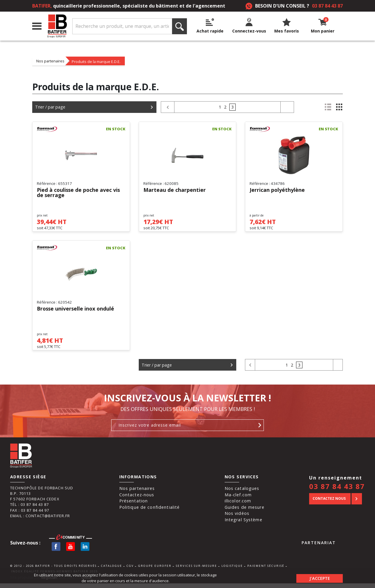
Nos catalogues (242, 493)
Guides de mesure (245, 512)
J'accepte (320, 578)
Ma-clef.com (238, 499)
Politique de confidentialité (150, 512)
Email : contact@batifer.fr (40, 520)
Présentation (134, 505)
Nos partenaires (50, 61)
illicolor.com (238, 505)
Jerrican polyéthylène (277, 190)
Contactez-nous (137, 499)
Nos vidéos (237, 518)
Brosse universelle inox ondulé (76, 311)
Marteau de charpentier (175, 190)
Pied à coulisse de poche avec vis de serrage (79, 193)
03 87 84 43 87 (327, 6)
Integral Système (244, 524)
